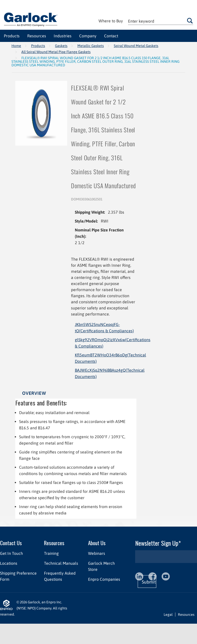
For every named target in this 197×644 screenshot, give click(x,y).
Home (16, 46)
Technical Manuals (61, 563)
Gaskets (61, 46)
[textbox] (161, 21)
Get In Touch (11, 553)
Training (51, 553)
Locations (9, 563)
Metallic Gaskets (91, 46)
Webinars (97, 553)
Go (190, 21)
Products (38, 46)
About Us (97, 543)
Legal (168, 615)
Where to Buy (111, 21)
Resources (54, 543)
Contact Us (11, 543)
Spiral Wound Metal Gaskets (136, 46)
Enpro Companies (104, 579)
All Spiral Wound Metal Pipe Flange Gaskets (56, 52)
